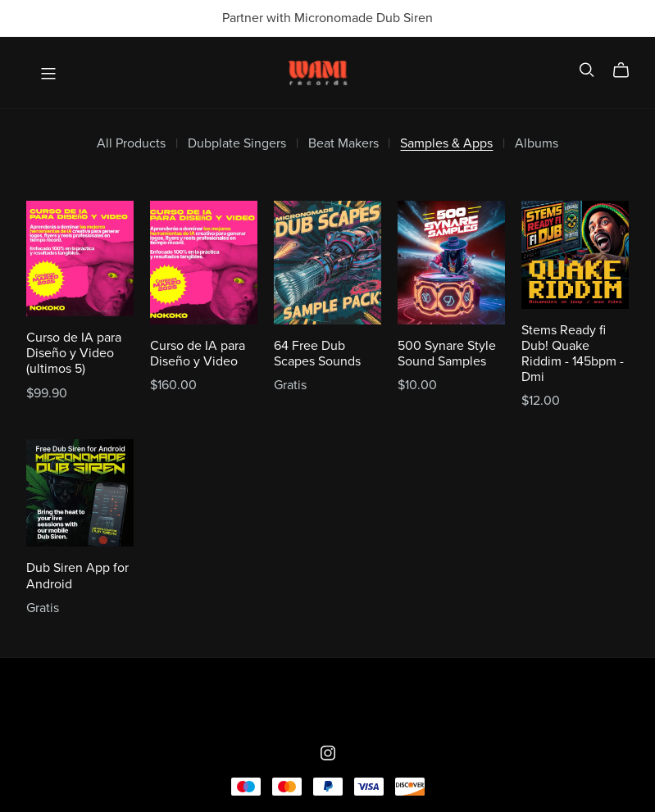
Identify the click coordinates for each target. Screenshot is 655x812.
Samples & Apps (446, 144)
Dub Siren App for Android (77, 576)
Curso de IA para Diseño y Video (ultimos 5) (74, 353)
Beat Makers (343, 144)
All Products (131, 144)
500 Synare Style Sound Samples (447, 354)
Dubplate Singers (237, 144)
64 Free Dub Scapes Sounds (317, 354)
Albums (537, 144)
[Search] (587, 70)
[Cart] (628, 70)
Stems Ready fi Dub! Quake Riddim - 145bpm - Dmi (573, 354)
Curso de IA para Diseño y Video (198, 354)
